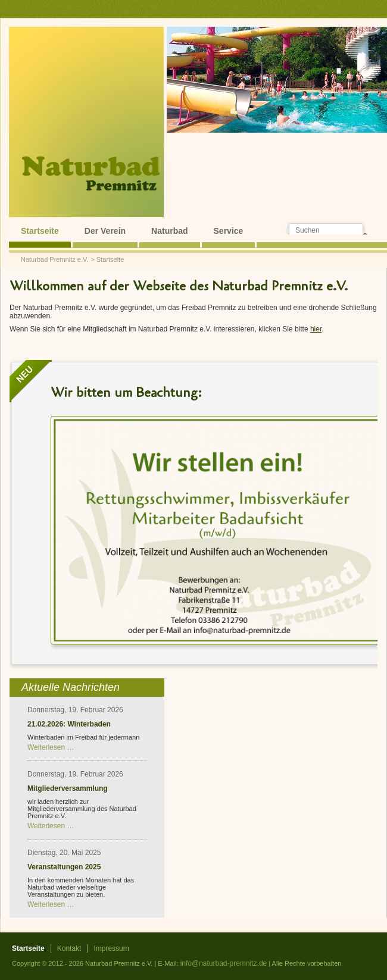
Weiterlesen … (51, 747)
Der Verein (105, 231)
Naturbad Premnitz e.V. (54, 259)
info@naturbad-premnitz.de (224, 963)
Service (229, 231)
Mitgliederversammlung (68, 788)
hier (316, 329)
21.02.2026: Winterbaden (69, 724)
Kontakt (69, 948)
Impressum (111, 948)
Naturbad (169, 231)
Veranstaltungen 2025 (64, 867)
